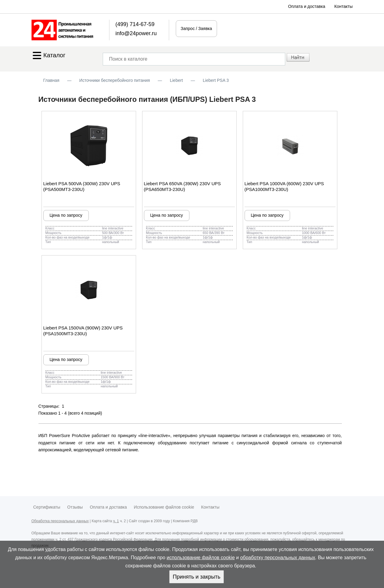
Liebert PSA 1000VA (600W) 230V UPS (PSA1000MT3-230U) (284, 186)
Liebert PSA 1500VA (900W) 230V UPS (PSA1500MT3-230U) (83, 331)
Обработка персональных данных (60, 521)
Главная (51, 80)
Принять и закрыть (197, 577)
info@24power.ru (136, 33)
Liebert (176, 80)
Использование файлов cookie (164, 507)
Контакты (343, 6)
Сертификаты (47, 507)
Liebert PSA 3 (216, 80)
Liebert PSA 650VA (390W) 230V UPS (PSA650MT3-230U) (182, 186)
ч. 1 (116, 521)
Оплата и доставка (307, 6)
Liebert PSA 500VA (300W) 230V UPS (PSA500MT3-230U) (82, 186)
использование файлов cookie (201, 558)
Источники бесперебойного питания (115, 80)
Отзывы (75, 507)
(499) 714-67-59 (135, 24)
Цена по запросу (66, 215)
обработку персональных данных (278, 558)
